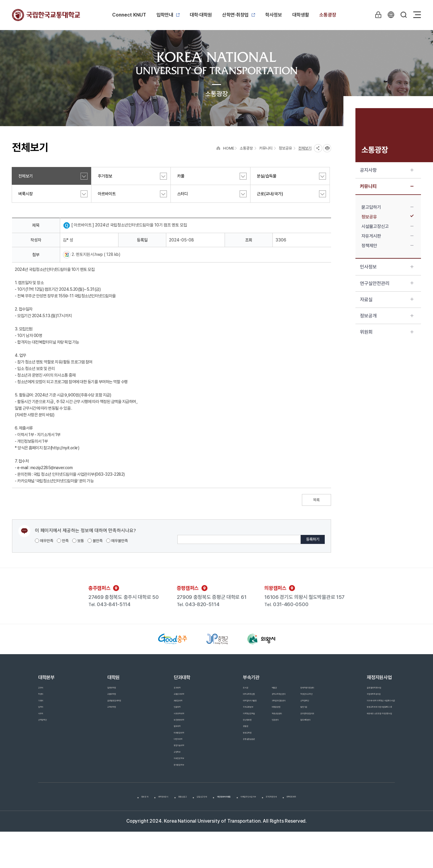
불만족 (95, 541)
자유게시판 (387, 236)
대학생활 (301, 15)
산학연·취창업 (239, 15)
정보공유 (387, 217)
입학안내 (168, 15)
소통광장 (328, 15)
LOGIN (376, 15)
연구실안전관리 (387, 283)
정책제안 (387, 246)
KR (389, 15)
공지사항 (387, 170)
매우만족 (44, 541)
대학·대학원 (201, 15)
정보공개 (387, 316)
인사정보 (387, 267)
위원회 (387, 332)
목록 (316, 500)
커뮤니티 (387, 186)
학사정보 (274, 15)
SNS (318, 148)
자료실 (387, 300)
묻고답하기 (387, 207)
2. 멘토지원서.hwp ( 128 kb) (95, 254)
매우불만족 (117, 541)
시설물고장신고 (387, 226)
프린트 (327, 148)
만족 (63, 541)
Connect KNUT (129, 15)
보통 (78, 541)
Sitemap (417, 15)
